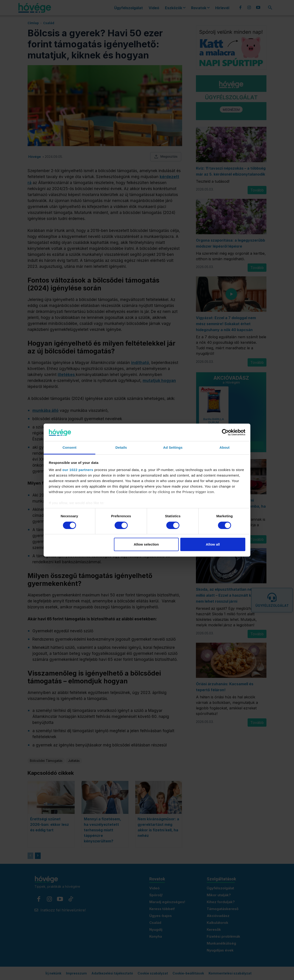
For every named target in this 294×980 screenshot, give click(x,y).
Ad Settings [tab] (173, 447)
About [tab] (225, 447)
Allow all (213, 544)
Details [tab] (121, 447)
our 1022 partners (78, 470)
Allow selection (146, 544)
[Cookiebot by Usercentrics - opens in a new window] (225, 432)
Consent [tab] (69, 447)
